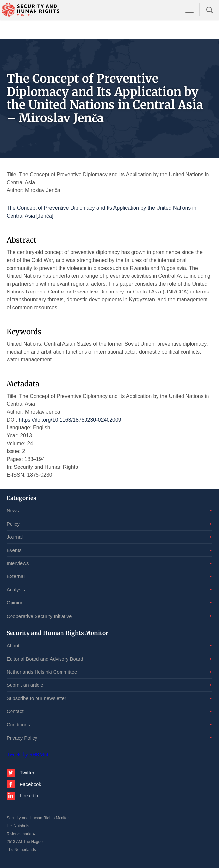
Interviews (18, 563)
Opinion (15, 603)
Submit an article (25, 685)
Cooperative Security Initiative (39, 616)
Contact (15, 711)
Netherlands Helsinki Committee (42, 672)
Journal (15, 537)
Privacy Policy (22, 738)
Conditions (18, 724)
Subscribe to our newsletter (36, 698)
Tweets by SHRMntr (28, 755)
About (13, 646)
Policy (13, 524)
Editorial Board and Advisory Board (45, 659)
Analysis (16, 589)
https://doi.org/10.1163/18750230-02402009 (70, 420)
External (16, 576)
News (13, 511)
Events (14, 550)
